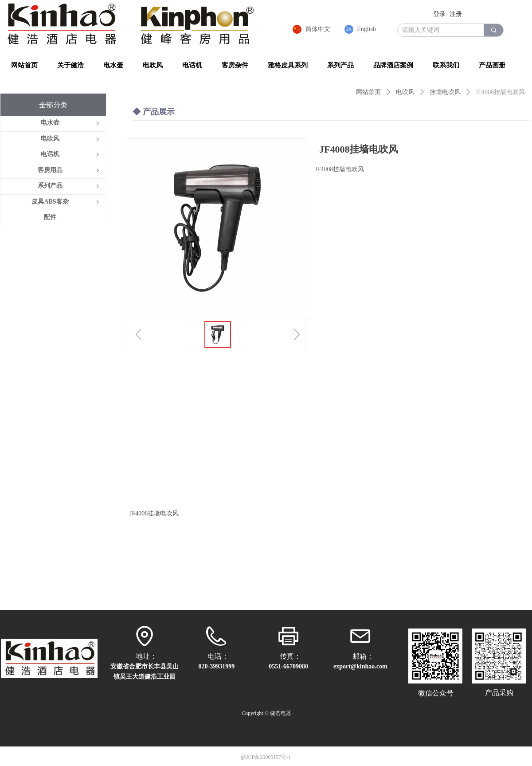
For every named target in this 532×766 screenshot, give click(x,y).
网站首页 (368, 92)
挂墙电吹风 (445, 92)
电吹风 (405, 92)
